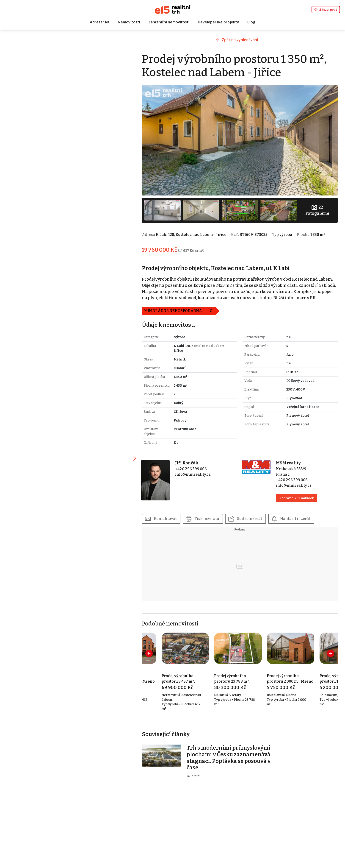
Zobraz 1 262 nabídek (298, 496)
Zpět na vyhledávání (241, 41)
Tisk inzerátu (210, 517)
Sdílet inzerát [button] (253, 517)
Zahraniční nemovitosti (169, 22)
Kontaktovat (169, 517)
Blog (251, 22)
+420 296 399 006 (194, 467)
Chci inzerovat (326, 10)
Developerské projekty (218, 22)
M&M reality (289, 461)
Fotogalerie (317, 208)
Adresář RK (100, 22)
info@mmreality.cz (196, 473)
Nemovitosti (129, 22)
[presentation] (153, 652)
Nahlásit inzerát (299, 517)
